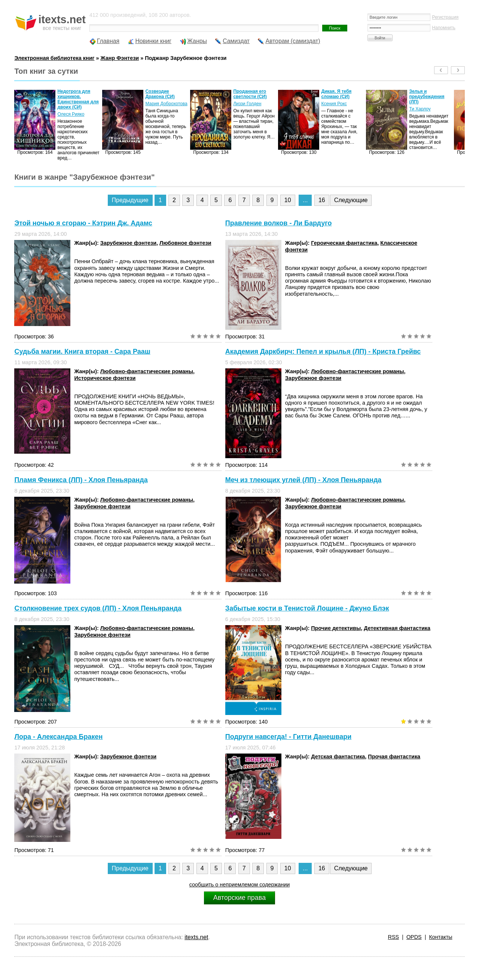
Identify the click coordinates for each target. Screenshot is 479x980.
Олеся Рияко (71, 114)
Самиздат (236, 41)
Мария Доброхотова (166, 104)
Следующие (351, 200)
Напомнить (444, 28)
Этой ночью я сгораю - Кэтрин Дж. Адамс (83, 223)
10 (288, 200)
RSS (394, 937)
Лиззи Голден (247, 104)
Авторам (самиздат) (293, 41)
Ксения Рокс (334, 104)
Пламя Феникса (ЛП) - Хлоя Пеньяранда (81, 480)
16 (322, 200)
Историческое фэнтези (105, 378)
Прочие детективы (336, 628)
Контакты (440, 937)
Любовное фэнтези (185, 243)
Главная (108, 41)
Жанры (197, 41)
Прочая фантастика (394, 757)
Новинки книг (153, 41)
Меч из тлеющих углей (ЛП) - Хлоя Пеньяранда (303, 480)
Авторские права (239, 898)
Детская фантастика (338, 757)
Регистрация (446, 17)
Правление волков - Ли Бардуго (279, 223)
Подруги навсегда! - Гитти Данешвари (288, 737)
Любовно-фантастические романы (147, 371)
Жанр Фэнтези (120, 58)
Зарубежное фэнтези (128, 243)
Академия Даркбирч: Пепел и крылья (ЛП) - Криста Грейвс (323, 351)
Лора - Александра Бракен (58, 737)
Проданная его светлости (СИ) (250, 94)
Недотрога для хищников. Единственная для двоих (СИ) (78, 99)
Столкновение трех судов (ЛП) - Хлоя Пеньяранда (98, 608)
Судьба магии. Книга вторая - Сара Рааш (82, 351)
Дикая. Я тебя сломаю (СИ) (336, 94)
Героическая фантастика (344, 243)
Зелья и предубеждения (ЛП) (427, 97)
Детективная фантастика (397, 628)
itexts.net (196, 937)
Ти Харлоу (420, 109)
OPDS (414, 937)
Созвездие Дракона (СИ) (160, 94)
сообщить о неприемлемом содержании (240, 885)
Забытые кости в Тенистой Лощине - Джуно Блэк (307, 608)
